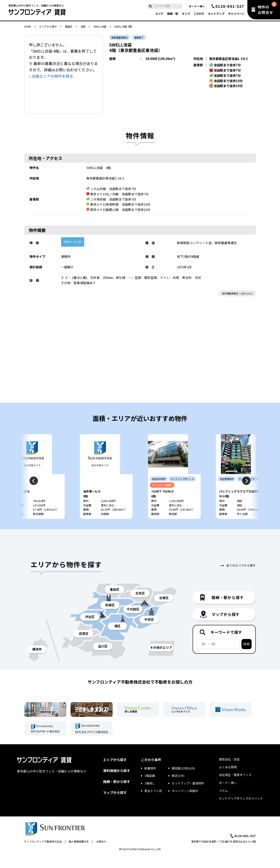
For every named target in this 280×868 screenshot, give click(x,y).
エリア (159, 14)
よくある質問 (228, 780)
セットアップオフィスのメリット (241, 811)
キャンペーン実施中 (185, 803)
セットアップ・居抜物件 (188, 796)
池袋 (83, 26)
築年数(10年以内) (183, 781)
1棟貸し (150, 796)
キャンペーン (236, 14)
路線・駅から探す (117, 794)
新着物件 (150, 781)
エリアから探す (48, 26)
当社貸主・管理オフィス (235, 787)
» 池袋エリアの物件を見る (51, 76)
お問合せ (101, 854)
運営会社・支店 (229, 772)
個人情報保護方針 (79, 854)
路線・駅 (173, 14)
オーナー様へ (197, 6)
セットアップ (216, 14)
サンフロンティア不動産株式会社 (43, 854)
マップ (186, 14)
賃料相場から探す (117, 783)
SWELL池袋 (100, 26)
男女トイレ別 (73, 242)
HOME (28, 26)
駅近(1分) (178, 788)
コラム (223, 803)
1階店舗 (150, 788)
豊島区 (69, 26)
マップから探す (115, 805)
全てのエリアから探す (241, 578)
